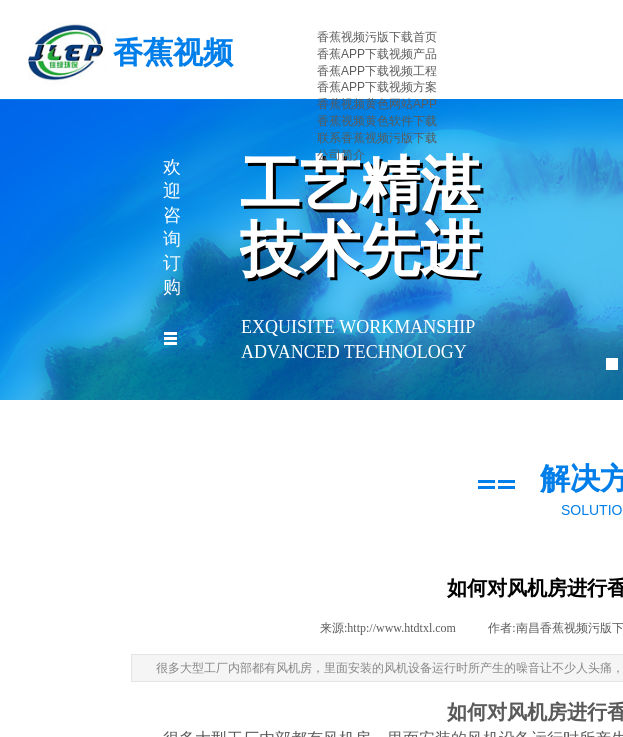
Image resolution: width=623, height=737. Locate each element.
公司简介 (341, 155)
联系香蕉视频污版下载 (377, 138)
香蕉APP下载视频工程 (377, 71)
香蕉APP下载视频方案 (377, 87)
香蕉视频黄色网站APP (377, 104)
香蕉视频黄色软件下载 (377, 121)
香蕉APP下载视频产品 (377, 54)
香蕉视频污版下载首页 (377, 37)
